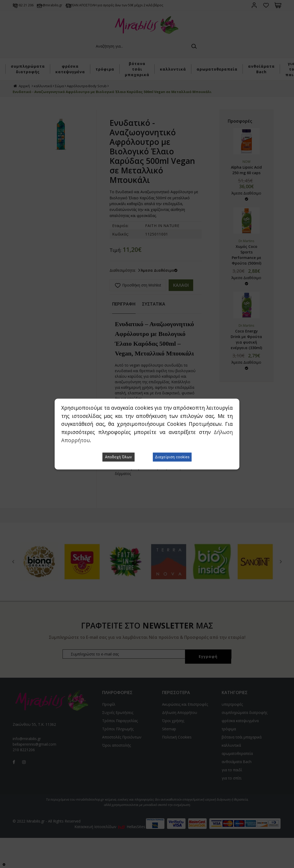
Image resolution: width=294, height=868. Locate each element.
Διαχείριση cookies (172, 457)
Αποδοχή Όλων (118, 457)
